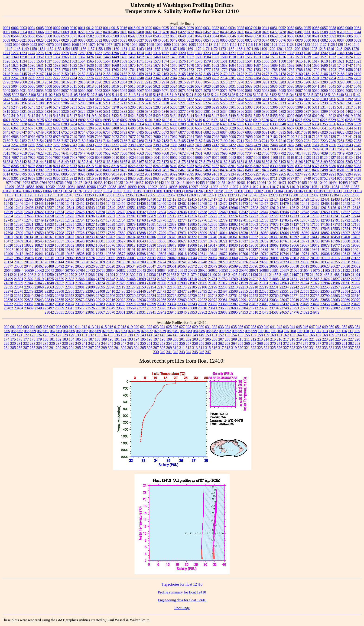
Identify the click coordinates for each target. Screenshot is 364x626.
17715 (70, 233)
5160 (90, 99)
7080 (157, 137)
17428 (202, 229)
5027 (199, 86)
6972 (49, 137)
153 (227, 335)
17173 (335, 224)
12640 (223, 212)
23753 (294, 308)
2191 (6, 78)
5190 (332, 99)
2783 (249, 78)
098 (248, 331)
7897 (15, 157)
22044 (19, 287)
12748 (29, 220)
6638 (299, 128)
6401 (123, 128)
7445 (266, 145)
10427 (78, 183)
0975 (50, 45)
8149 (65, 162)
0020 (149, 28)
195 (143, 339)
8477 (240, 170)
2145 (23, 74)
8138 (6, 162)
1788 (299, 70)
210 (240, 339)
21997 (356, 283)
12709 (151, 216)
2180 (299, 74)
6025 (40, 120)
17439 (233, 229)
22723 (141, 296)
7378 (123, 145)
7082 (174, 137)
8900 (98, 174)
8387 (15, 170)
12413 (182, 199)
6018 (341, 116)
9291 (332, 174)
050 (331, 327)
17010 (243, 224)
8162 (98, 162)
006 (45, 327)
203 (195, 339)
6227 (315, 120)
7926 (32, 157)
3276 (224, 82)
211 (247, 339)
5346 (165, 111)
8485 (282, 170)
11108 (318, 191)
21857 (59, 283)
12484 (335, 204)
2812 (32, 82)
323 (260, 348)
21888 (151, 283)
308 (162, 348)
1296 (115, 53)
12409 (141, 199)
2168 (207, 74)
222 (318, 339)
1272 (15, 53)
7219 (291, 141)
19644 (213, 254)
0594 (149, 36)
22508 (233, 291)
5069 (157, 91)
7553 (40, 149)
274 (299, 343)
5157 (65, 99)
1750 (15, 70)
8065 (191, 157)
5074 (190, 91)
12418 (223, 199)
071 (111, 331)
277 (318, 343)
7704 (249, 153)
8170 (149, 162)
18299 (141, 237)
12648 (305, 212)
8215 (90, 166)
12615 (325, 208)
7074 (124, 137)
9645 (182, 178)
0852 (190, 40)
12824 (59, 224)
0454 (224, 32)
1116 (233, 45)
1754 (48, 70)
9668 (266, 178)
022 (149, 327)
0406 (123, 32)
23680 (233, 308)
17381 (151, 229)
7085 (199, 137)
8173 (165, 162)
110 (306, 331)
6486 (174, 128)
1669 (123, 65)
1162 (132, 49)
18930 (151, 245)
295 (78, 348)
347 (208, 352)
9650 (199, 178)
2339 (132, 78)
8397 (73, 170)
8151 (73, 162)
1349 (15, 57)
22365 (70, 291)
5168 (157, 99)
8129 (341, 157)
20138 (49, 262)
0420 (165, 32)
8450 (157, 170)
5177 (232, 99)
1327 (232, 53)
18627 (121, 241)
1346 (349, 53)
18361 (233, 237)
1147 (9, 49)
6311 (199, 124)
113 (325, 331)
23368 (223, 304)
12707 (131, 216)
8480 (249, 170)
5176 (224, 99)
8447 (149, 170)
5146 (32, 99)
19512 (90, 254)
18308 (161, 237)
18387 (284, 237)
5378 (190, 111)
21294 (110, 275)
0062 (7, 32)
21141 (355, 270)
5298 (207, 107)
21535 (70, 279)
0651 (266, 36)
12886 (202, 224)
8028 (140, 157)
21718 (192, 279)
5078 (224, 91)
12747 (19, 220)
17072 (264, 224)
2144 (15, 74)
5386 (240, 111)
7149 (357, 137)
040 (266, 327)
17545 (325, 229)
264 (234, 343)
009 (65, 327)
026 (175, 327)
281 (344, 343)
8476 (232, 170)
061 (46, 331)
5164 (123, 99)
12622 (39, 212)
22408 (100, 291)
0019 (140, 28)
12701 (110, 216)
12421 (253, 199)
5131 (265, 95)
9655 (215, 178)
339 (156, 352)
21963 (284, 283)
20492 (59, 266)
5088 (307, 91)
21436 (253, 275)
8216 (98, 166)
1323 (207, 53)
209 (234, 339)
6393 (82, 128)
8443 (132, 170)
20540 (141, 266)
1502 (190, 57)
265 (240, 343)
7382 (140, 145)
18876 (110, 245)
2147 (40, 74)
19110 (29, 250)
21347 (161, 275)
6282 (57, 124)
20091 (274, 258)
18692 (192, 241)
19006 (192, 245)
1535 (32, 61)
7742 (257, 153)
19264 (182, 250)
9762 (26, 183)
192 (123, 339)
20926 (203, 270)
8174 (174, 162)
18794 (325, 241)
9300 (7, 178)
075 (137, 331)
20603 (274, 266)
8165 (123, 162)
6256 (349, 120)
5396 (299, 111)
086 (209, 331)
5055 (48, 91)
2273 (65, 78)
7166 (123, 141)
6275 (357, 120)
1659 (98, 65)
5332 (115, 111)
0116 (73, 32)
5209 (90, 103)
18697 (202, 241)
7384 (149, 145)
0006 (48, 28)
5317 (349, 107)
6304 (140, 124)
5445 (199, 116)
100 (261, 331)
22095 (100, 287)
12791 (335, 220)
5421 (107, 116)
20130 (345, 258)
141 (149, 335)
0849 (174, 40)
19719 (264, 254)
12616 (335, 208)
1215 (322, 49)
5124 (215, 95)
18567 (70, 241)
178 (32, 339)
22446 (141, 291)
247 (123, 343)
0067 (49, 32)
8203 (349, 162)
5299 (215, 107)
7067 (107, 137)
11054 (334, 187)
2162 (157, 74)
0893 (8, 45)
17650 (39, 233)
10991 (142, 187)
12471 (213, 204)
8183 (232, 162)
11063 (27, 191)
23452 (315, 304)
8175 (182, 162)
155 (240, 335)
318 (227, 348)
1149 (25, 49)
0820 (15, 40)
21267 (59, 275)
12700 (100, 216)
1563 (73, 61)
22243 (305, 287)
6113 (174, 120)
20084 (264, 258)
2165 (182, 74)
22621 (19, 296)
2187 (332, 74)
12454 (100, 204)
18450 (335, 237)
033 (221, 327)
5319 (6, 111)
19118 (39, 250)
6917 (299, 132)
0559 (6, 36)
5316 (341, 107)
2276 (90, 78)
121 (19, 335)
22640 (29, 296)
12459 (151, 204)
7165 (115, 141)
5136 (307, 95)
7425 (240, 145)
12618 (356, 208)
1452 (140, 57)
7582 (157, 149)
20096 (284, 258)
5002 (357, 82)
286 (19, 348)
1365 (65, 57)
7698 (224, 153)
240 (78, 343)
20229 (172, 262)
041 (273, 327)
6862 (149, 132)
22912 (100, 300)
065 (72, 331)
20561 (172, 266)
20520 (80, 266)
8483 (274, 170)
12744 (356, 216)
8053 (182, 157)
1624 (6, 65)
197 (156, 339)
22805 (345, 296)
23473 (345, 304)
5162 (107, 99)
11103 (268, 191)
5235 (299, 103)
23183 (100, 304)
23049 (294, 300)
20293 (264, 262)
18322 (192, 237)
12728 (264, 216)
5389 (257, 111)
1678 (190, 65)
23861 (90, 312)
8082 (232, 157)
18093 (335, 233)
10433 (98, 183)
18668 (172, 241)
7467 (291, 145)
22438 (121, 291)
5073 (182, 91)
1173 (222, 49)
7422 (232, 145)
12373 (232, 195)
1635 (73, 65)
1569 (123, 61)
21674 (151, 279)
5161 (98, 99)
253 (162, 343)
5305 (266, 107)
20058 (223, 258)
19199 (141, 250)
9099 (207, 174)
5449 (232, 116)
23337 (182, 304)
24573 (264, 312)
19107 (19, 250)
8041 (157, 157)
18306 (151, 237)
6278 (23, 124)
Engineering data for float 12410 (182, 600)
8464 (190, 170)
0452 (207, 32)
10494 (333, 183)
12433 (335, 199)
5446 (207, 116)
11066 (47, 191)
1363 (48, 57)
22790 (325, 296)
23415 (274, 304)
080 (170, 331)
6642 (332, 128)
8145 (48, 162)
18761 (284, 241)
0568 (48, 36)
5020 (149, 86)
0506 (307, 32)
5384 (224, 111)
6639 (307, 128)
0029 (190, 28)
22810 (356, 296)
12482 (315, 204)
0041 (266, 28)
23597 (172, 308)
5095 (7, 95)
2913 (157, 82)
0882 (324, 40)
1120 (265, 45)
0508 (324, 32)
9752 (324, 178)
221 (312, 339)
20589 (233, 266)
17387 (162, 229)
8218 (115, 166)
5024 (174, 86)
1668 (115, 65)
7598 (240, 149)
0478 (282, 32)
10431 (88, 183)
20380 (19, 266)
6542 (207, 128)
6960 (7, 137)
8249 (174, 166)
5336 (140, 111)
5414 (48, 116)
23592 (151, 308)
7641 (65, 153)
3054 (207, 82)
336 (344, 348)
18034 (253, 233)
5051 (23, 91)
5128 (248, 95)
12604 (213, 208)
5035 (266, 86)
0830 (82, 40)
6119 (198, 120)
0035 (240, 28)
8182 (224, 162)
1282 (98, 53)
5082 (257, 91)
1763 (123, 70)
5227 (232, 103)
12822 (39, 224)
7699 (232, 153)
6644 (349, 128)
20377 (8, 266)
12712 (172, 216)
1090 (167, 45)
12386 (355, 195)
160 (273, 335)
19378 (325, 250)
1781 (240, 70)
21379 (192, 275)
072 (118, 331)
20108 (305, 258)
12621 (29, 212)
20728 (101, 270)
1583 (240, 61)
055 (7, 331)
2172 (240, 74)
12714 (182, 216)
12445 (8, 204)
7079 (149, 137)
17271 (49, 229)
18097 (345, 233)
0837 (140, 40)
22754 (243, 296)
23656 (223, 308)
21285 (80, 275)
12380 (293, 195)
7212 (249, 141)
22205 (223, 287)
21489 (345, 275)
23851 (59, 312)
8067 (207, 157)
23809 (356, 308)
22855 (59, 300)
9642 (174, 178)
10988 (111, 187)
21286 (90, 275)
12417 (213, 199)
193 (130, 339)
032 (214, 327)
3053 (199, 82)
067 (85, 331)
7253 (357, 141)
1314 (140, 53)
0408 (140, 32)
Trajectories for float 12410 (182, 584)
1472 (165, 57)
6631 (249, 128)
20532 (121, 266)
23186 (110, 304)
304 (136, 348)
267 (253, 343)
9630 (132, 178)
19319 (243, 250)
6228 (324, 120)
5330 (98, 111)
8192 (274, 162)
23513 (70, 308)
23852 (70, 312)
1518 (299, 57)
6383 (57, 128)
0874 (266, 40)
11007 (234, 187)
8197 (307, 162)
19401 (355, 250)
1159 (107, 49)
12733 (294, 216)
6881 (199, 132)
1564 (82, 61)
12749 (39, 220)
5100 (32, 95)
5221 (182, 103)
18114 (29, 237)
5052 (32, 91)
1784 (266, 70)
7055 (82, 137)
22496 (213, 291)
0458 (257, 32)
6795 (140, 132)
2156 (115, 74)
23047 (284, 300)
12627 (90, 212)
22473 (162, 291)
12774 (182, 220)
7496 (307, 145)
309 (169, 348)
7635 (57, 153)
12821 (29, 224)
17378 (141, 229)
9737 (290, 178)
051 (338, 327)
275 (305, 343)
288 (32, 348)
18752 (264, 241)
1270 (355, 49)
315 (208, 348)
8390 (23, 170)
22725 (162, 296)
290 (45, 348)
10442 (159, 183)
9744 (299, 178)
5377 (182, 111)
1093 (192, 45)
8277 (215, 166)
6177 (224, 120)
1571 (140, 61)
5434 (174, 116)
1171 (206, 49)
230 (13, 343)
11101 (249, 191)
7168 (140, 141)
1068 (75, 45)
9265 (282, 174)
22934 (131, 300)
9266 (291, 174)
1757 (73, 70)
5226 (224, 103)
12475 (243, 204)
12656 (29, 216)
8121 (299, 157)
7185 (182, 141)
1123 (290, 45)
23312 (162, 304)
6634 (274, 128)
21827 (335, 279)
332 (318, 348)
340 (162, 352)
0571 (73, 36)
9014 (115, 174)
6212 (240, 120)
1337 (282, 53)
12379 (283, 195)
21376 (182, 275)
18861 (80, 245)
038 (253, 327)
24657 (284, 312)
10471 (282, 183)
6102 (157, 120)
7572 (123, 149)
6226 (307, 120)
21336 (151, 275)
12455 (110, 204)
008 (58, 327)
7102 (274, 137)
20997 (284, 270)
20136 (29, 262)
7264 (65, 145)
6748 (32, 132)
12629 (110, 212)
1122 (282, 45)
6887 (240, 132)
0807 (357, 36)
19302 (223, 250)
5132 (273, 95)
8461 (182, 170)
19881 (39, 258)
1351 (32, 57)
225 (338, 339)
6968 (32, 137)
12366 (161, 195)
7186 (190, 141)
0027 (174, 28)
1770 (182, 70)
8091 (266, 157)
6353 (307, 124)
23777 (305, 308)
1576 (182, 61)
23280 (141, 304)
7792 (282, 153)
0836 (132, 40)
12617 (345, 208)
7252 (349, 141)
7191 (232, 141)
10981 (40, 187)
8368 (282, 166)
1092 (184, 45)
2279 (115, 78)
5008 (48, 86)
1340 (307, 53)
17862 (121, 233)
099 (254, 331)
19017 (213, 245)
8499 (332, 170)
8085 (241, 157)
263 (227, 343)
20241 (182, 262)
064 (66, 331)
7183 (165, 141)
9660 (240, 178)
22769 (284, 296)
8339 (274, 166)
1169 (189, 49)
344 (188, 352)
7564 (90, 149)
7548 (15, 149)
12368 (181, 195)
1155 (74, 49)
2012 (357, 70)
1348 (6, 57)
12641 (233, 212)
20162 (90, 262)
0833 (107, 40)
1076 (100, 45)
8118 (291, 157)
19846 (356, 254)
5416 (65, 116)
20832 (121, 270)
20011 (151, 258)
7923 (23, 157)
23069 (345, 300)
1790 (316, 70)
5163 (115, 99)
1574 (165, 61)
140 (143, 335)
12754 (80, 220)
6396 (98, 128)
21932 (233, 283)
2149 (57, 74)
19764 (315, 254)
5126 (231, 95)
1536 (40, 61)
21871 (90, 283)
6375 (32, 128)
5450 (240, 116)
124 (39, 335)
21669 (141, 279)
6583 (215, 128)
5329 (90, 111)
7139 (332, 137)
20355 (335, 262)
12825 (70, 224)
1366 (73, 57)
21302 (131, 275)
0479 (291, 32)
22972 (202, 300)
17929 (162, 233)
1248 (339, 49)
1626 (23, 65)
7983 (74, 157)
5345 (157, 111)
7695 (215, 153)
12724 (233, 216)
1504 (207, 57)
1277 (57, 53)
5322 (32, 111)
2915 (174, 82)
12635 (172, 212)
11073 (57, 191)
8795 (23, 174)
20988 (264, 270)
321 (247, 348)
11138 (59, 195)
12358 (89, 195)
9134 (232, 174)
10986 (91, 187)
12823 (49, 224)
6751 (57, 132)
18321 (182, 237)
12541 (70, 208)
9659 (232, 178)
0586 (107, 36)
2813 (40, 82)
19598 (141, 254)
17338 (110, 229)
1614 (291, 61)
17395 (172, 229)
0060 (349, 28)
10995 (173, 187)
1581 (224, 61)
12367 (171, 195)
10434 (108, 183)
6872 (157, 132)
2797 (357, 78)
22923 (121, 300)
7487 (299, 145)
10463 (251, 183)
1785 (274, 70)
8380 (332, 166)
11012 (254, 187)
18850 (59, 245)
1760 (98, 70)
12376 (253, 195)
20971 (254, 270)
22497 (223, 291)
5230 (257, 103)
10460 (231, 183)
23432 (284, 304)
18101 (9, 237)
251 (149, 343)
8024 (132, 157)
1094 (201, 45)
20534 (131, 266)
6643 (341, 128)
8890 (57, 174)
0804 (341, 36)
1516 (282, 57)
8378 (324, 166)
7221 (307, 141)
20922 (192, 270)
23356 (202, 304)
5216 (149, 103)
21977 (315, 283)
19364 (315, 250)
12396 (49, 199)
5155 (48, 99)
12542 (80, 208)
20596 (253, 266)
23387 (233, 304)
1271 (6, 53)
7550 (23, 149)
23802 (335, 308)
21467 (294, 275)
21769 (233, 279)
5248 (48, 107)
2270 (40, 78)
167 (318, 335)
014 (97, 327)
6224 (290, 120)
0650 (257, 36)
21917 (223, 283)
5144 (15, 99)
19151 (90, 250)
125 (45, 335)
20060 (233, 258)
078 (157, 331)
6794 (132, 132)
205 (208, 339)
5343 (149, 111)
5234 (291, 103)
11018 (284, 187)
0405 (115, 32)
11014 (264, 187)
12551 (131, 208)
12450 (59, 204)
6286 (90, 124)
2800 (23, 82)
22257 (335, 287)
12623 (49, 212)
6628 (224, 128)
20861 (152, 270)
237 (58, 343)
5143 (6, 99)
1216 (330, 49)
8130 (349, 157)
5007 (40, 86)
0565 (23, 36)
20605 (284, 266)
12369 (191, 195)
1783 (257, 70)
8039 (149, 157)
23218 (131, 304)
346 (201, 352)
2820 (98, 82)
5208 (82, 103)
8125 (315, 157)
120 (13, 335)
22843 (39, 300)
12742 (345, 216)
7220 (299, 141)
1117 (241, 45)
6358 (349, 124)
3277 (232, 82)
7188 (207, 141)
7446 (274, 145)
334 (331, 348)
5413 (40, 116)
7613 (349, 149)
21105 (325, 270)
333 (325, 348)
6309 (182, 124)
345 (195, 352)
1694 (307, 65)
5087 (299, 91)
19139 (70, 250)
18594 (90, 241)
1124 (298, 45)
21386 (202, 275)
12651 (335, 212)
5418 (82, 116)
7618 (15, 153)
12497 (39, 208)
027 (182, 327)
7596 (224, 149)
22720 (131, 296)
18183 (69, 237)
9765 (52, 183)
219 (299, 339)
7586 (174, 149)
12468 (202, 204)
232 (26, 343)
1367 (82, 57)
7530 (332, 145)
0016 (123, 28)
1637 (82, 65)
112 (319, 331)
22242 (294, 287)
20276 (243, 262)
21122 (345, 270)
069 (98, 331)
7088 (216, 137)
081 (176, 331)
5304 (257, 107)
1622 (349, 61)
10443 (169, 183)
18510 (29, 241)
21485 (325, 275)
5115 (148, 95)
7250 (332, 141)
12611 (284, 208)
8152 (82, 162)
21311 (141, 275)
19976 (90, 258)
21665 (131, 279)
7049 (74, 137)
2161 (149, 74)
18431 (325, 237)
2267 (15, 78)
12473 (233, 204)
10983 (60, 187)
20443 (29, 266)
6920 (324, 132)
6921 (332, 132)
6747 (23, 132)
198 (162, 339)
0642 (199, 36)
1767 (157, 70)
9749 (307, 178)
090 (222, 331)
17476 (274, 229)
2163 (165, 74)
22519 (253, 291)
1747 (349, 65)
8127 (332, 157)
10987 (101, 187)
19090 (356, 245)
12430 (315, 199)
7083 (182, 137)
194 (136, 339)
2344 (174, 78)
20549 (162, 266)
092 (228, 331)
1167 (173, 49)
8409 (107, 170)
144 (169, 335)
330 (305, 348)
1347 (357, 53)
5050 (15, 91)
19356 (294, 250)
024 (162, 327)
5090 (324, 91)
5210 (98, 103)
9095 (190, 174)
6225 (299, 120)
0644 (215, 36)
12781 (243, 220)
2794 (332, 78)
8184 (240, 162)
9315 (90, 178)
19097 (9, 250)
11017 (274, 187)
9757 (349, 178)
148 (195, 335)
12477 (264, 204)
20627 (335, 266)
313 (195, 348)
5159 (82, 99)
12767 (131, 220)
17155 (315, 224)
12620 (19, 212)
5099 (24, 95)
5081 (249, 91)
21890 (162, 283)
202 (188, 339)
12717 (202, 216)
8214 (82, 166)
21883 (141, 283)
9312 (73, 178)
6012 (332, 116)
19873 (9, 258)
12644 (264, 212)
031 (208, 327)
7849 (341, 153)
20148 (70, 262)
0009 (65, 28)
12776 (202, 220)
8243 (157, 166)
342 (175, 352)
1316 (157, 53)
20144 (59, 262)
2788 (291, 78)
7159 (82, 141)
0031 (207, 28)
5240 (341, 103)
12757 (100, 220)
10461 (241, 183)
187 (91, 339)
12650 (325, 212)
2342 (157, 78)
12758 (110, 220)
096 (235, 331)
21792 (253, 279)
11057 (355, 187)
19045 (243, 245)
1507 (215, 57)
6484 (157, 128)
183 (65, 339)
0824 (48, 40)
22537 (274, 291)
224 (331, 339)
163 (292, 335)
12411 (161, 199)
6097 (124, 120)
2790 (307, 78)
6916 (291, 132)
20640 (9, 270)
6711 (357, 128)
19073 (325, 245)
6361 (15, 128)
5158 (73, 99)
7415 (224, 145)
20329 (284, 262)
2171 (232, 74)
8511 (357, 170)
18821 (19, 245)
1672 (149, 65)
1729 (332, 65)
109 (300, 331)
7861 (7, 157)
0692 (324, 36)
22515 (243, 291)
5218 (165, 103)
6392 (73, 128)
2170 (224, 74)
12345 (69, 195)
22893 (90, 300)
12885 (192, 224)
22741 (202, 296)
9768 (68, 183)
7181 (149, 141)
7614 (357, 149)
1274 (32, 53)
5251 (73, 107)
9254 (240, 174)
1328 (240, 53)
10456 (210, 183)
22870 (70, 300)
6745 (6, 132)
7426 (249, 145)
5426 (149, 116)
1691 (282, 65)
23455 (325, 304)
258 (195, 343)
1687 (257, 65)
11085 (118, 191)
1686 (249, 65)
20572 (192, 266)
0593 (140, 36)
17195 (356, 224)
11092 (168, 191)
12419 (233, 199)
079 (163, 331)
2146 (32, 74)
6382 (48, 128)
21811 (294, 279)
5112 (124, 95)
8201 (341, 162)
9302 (23, 178)
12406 (110, 199)
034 (227, 327)
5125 (223, 95)
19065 (284, 245)
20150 (80, 262)
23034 (274, 300)
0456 (240, 32)
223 (325, 339)
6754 (82, 132)
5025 (182, 86)
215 (273, 339)
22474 (172, 291)
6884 (224, 132)
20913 (182, 270)
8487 (299, 170)
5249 (57, 107)
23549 (110, 308)
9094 (182, 174)
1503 (199, 57)
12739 (325, 216)
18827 (39, 245)
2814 (48, 82)
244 (104, 343)
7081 (166, 137)
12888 (213, 224)
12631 (131, 212)
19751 (305, 254)
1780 (232, 70)
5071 (165, 91)
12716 (192, 216)
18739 (253, 241)
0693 (332, 36)
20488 (49, 266)
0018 (132, 28)
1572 (149, 61)
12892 (233, 224)
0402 (98, 32)
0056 (316, 28)
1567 (107, 61)
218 (292, 339)
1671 (140, 65)
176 (19, 339)
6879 (190, 132)
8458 (174, 170)
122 (26, 335)
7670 (174, 153)
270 (273, 343)
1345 (341, 53)
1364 (57, 57)
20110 (325, 258)
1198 (255, 49)
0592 (132, 36)
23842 (49, 312)
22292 (49, 291)
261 (214, 343)
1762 (115, 70)
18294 (131, 237)
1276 (48, 53)
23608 (192, 308)
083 (189, 331)
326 (279, 348)
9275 (307, 174)
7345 (82, 145)
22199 (213, 287)
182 (58, 339)
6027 (57, 120)
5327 (73, 111)
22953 (151, 300)
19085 (345, 245)
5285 (174, 107)
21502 (29, 279)
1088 (150, 45)
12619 (8, 212)
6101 (149, 120)
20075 (243, 258)
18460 (345, 237)
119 (6, 335)
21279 (70, 275)
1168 (181, 49)
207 (221, 339)
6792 (115, 132)
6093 (90, 120)
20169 (100, 262)
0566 (32, 36)
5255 (98, 107)
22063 (49, 287)
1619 (332, 61)
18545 (39, 241)
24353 (243, 312)
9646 (190, 178)
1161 (124, 49)
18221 (80, 237)
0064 (23, 32)
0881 (316, 40)
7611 (332, 149)
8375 (316, 166)
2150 (65, 74)
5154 (40, 99)
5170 (174, 99)
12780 (233, 220)
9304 (40, 178)
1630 (32, 65)
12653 (356, 212)
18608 (110, 241)
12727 (253, 216)
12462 (182, 204)
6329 (224, 124)
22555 (305, 291)
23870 (110, 312)
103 (274, 331)
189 (104, 339)
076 (144, 331)
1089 (159, 45)
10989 (122, 187)
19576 (110, 254)
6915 (282, 132)
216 (279, 339)
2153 (90, 74)
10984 (71, 187)
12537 (49, 208)
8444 (140, 170)
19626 (192, 254)
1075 (92, 45)
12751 (59, 220)
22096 (110, 287)
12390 (19, 199)
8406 (90, 170)
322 (253, 348)
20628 (345, 266)
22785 (315, 296)
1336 (274, 53)
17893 (131, 233)
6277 (15, 124)
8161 (90, 162)
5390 (266, 111)
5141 (348, 95)
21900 (182, 283)
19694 (233, 254)
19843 (345, 254)
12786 (294, 220)
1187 (230, 49)
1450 (123, 57)
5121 (190, 95)
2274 (73, 78)
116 (344, 331)
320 (240, 348)
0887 (341, 40)
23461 (335, 304)
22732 (182, 296)
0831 (90, 40)
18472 (8, 241)
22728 (172, 296)
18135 (39, 237)
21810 (284, 279)
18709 (213, 241)
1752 (32, 70)
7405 (199, 145)
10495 (343, 183)
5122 (198, 95)
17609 (19, 233)
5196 (23, 103)
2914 (165, 82)
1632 (48, 65)
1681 (207, 65)
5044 (324, 86)
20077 (253, 258)
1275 (40, 53)
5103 (57, 95)
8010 (115, 157)
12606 (233, 208)
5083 (266, 91)
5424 (132, 116)
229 (6, 343)
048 (318, 327)
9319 (107, 178)
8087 (249, 157)
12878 (121, 224)
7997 (82, 157)
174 (6, 339)
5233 (282, 103)
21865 (80, 283)
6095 (107, 120)
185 (78, 339)
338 (357, 348)
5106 (82, 95)
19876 (29, 258)
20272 (233, 262)
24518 (253, 312)
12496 (29, 208)
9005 (107, 174)
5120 (181, 95)
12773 (172, 220)
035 (234, 327)
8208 (32, 166)
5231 (266, 103)
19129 (59, 250)
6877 (182, 132)
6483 (149, 128)
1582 (232, 61)
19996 (121, 258)
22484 (192, 291)
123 (32, 335)
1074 (84, 45)
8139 (15, 162)
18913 (131, 245)
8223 (123, 166)
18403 (304, 237)
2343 (165, 78)
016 (110, 327)
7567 (98, 149)
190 (110, 339)
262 (221, 343)
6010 (316, 116)
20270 (223, 262)
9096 (199, 174)
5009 (57, 86)
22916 (110, 300)
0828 (65, 40)
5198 (40, 103)
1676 (174, 65)
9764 (43, 183)
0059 (341, 28)
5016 (115, 86)
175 (13, 339)
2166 (190, 74)
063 (59, 331)
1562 (65, 61)
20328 (274, 262)
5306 (274, 107)
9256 (249, 174)
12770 (162, 220)
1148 (17, 49)
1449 (115, 57)
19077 (335, 245)
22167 (162, 287)
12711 (161, 216)
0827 (57, 40)
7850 (349, 153)
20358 (345, 262)
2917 (190, 82)
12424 (274, 199)
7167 (132, 141)
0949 (25, 45)
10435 (118, 183)
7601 (266, 149)
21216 (39, 275)
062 (53, 331)
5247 (40, 107)
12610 (274, 208)
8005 (90, 157)
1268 (347, 49)
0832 (98, 40)
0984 (58, 45)
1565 (90, 61)
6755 (90, 132)
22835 (29, 300)
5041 (316, 86)
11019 (294, 187)
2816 (65, 82)
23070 (356, 300)
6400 (115, 128)
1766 (149, 70)
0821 (23, 40)
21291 (100, 275)
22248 (315, 287)
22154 (151, 287)
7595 (215, 149)
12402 (90, 199)
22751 (233, 296)
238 (65, 343)
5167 (149, 99)
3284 (291, 82)
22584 (345, 291)
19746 (294, 254)
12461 (172, 204)
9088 (157, 174)
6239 (341, 120)
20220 (151, 262)
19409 (8, 254)
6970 (40, 137)
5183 (282, 99)
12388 (8, 199)
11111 (338, 191)
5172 (190, 99)
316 (214, 348)
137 (123, 335)
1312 (123, 53)
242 (91, 343)
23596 (162, 308)
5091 (332, 91)
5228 (240, 103)
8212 (65, 166)
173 (357, 335)
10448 (180, 183)
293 (65, 348)
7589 (190, 149)
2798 (6, 82)
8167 (140, 162)
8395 (65, 170)
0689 (299, 36)
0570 (65, 36)
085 (202, 331)
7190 (224, 141)
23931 (141, 312)
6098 (132, 120)
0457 (249, 32)
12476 (253, 204)
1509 (224, 57)
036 (240, 327)
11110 (328, 191)
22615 (8, 296)
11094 (188, 191)
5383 (215, 111)
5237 (316, 103)
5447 (215, 116)
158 (260, 335)
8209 (40, 166)
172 (351, 335)
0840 (157, 40)
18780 (315, 241)
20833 (131, 270)
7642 (73, 153)
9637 (165, 178)
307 (156, 348)
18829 (49, 245)
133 (97, 335)
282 (351, 343)
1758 (82, 70)
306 (149, 348)
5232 (274, 103)
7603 (274, 149)
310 (175, 348)
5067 (140, 91)
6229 (332, 120)
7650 (98, 153)
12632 (141, 212)
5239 (332, 103)
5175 (215, 99)
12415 (192, 199)
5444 (190, 116)
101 (267, 331)
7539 (341, 145)
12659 (59, 216)
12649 (315, 212)
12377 (263, 195)
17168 (325, 224)
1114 (217, 45)
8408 (98, 170)
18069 (305, 233)
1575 (174, 61)
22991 (243, 300)
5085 (282, 91)
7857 (357, 153)
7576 (140, 149)
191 (117, 339)
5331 (107, 111)
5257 (107, 107)
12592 (192, 208)
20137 (39, 262)
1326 (224, 53)
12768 (141, 220)
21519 (39, 279)
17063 (253, 224)
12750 (49, 220)
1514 (266, 57)
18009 (202, 233)
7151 (15, 141)
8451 (165, 170)
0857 (232, 40)
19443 (49, 254)
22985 (233, 300)
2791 (316, 78)
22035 (8, 287)
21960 (274, 283)
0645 (224, 36)
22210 (233, 287)
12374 (242, 195)
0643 (207, 36)
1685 (240, 65)
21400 (212, 275)
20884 (162, 270)
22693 (90, 296)
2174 (257, 74)
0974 (42, 45)
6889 (257, 132)
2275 (82, 78)
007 (52, 327)
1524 (349, 57)
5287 (182, 107)
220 (305, 339)
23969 (213, 312)
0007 (57, 28)
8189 (266, 162)
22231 (274, 287)
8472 (215, 170)
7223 (324, 141)
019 (130, 327)
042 (279, 327)
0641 (190, 36)
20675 (49, 270)
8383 (357, 166)
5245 (23, 107)
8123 (307, 157)
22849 (49, 300)
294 (71, 348)
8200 (332, 162)
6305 (149, 124)
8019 (124, 157)
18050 (264, 233)
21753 (223, 279)
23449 (305, 304)
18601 (100, 241)
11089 (138, 191)
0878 (299, 40)
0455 (232, 32)
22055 (29, 287)
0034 (232, 28)
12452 (80, 204)
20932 (213, 270)
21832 (345, 279)
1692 (291, 65)
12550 (121, 208)
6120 (207, 120)
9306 (57, 178)
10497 (353, 183)
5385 (232, 111)
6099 (140, 120)
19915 (49, 258)
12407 (121, 199)
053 (351, 327)
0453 (215, 32)
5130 (257, 95)
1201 (280, 49)
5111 (116, 95)
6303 (132, 124)
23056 (325, 300)
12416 (202, 199)
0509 (332, 32)
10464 (261, 183)
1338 (291, 53)
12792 (345, 220)
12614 (315, 208)
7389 (157, 145)
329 (299, 348)
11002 (213, 187)
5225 (215, 103)
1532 (15, 61)
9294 (349, 174)
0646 (232, 36)
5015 (107, 86)
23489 (29, 308)
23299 (151, 304)
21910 (213, 283)
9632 (149, 178)
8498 (324, 170)
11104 (278, 191)
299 (104, 348)
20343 (315, 262)
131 (84, 335)
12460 (162, 204)
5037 (282, 86)
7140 (341, 137)
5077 (215, 91)
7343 (73, 145)
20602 (264, 266)
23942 (162, 312)
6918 (307, 132)
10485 (302, 183)
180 (45, 339)
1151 (41, 49)
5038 (291, 86)
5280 (132, 107)
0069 (65, 32)
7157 (65, 141)
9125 (224, 174)
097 (241, 331)
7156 (57, 141)
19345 (274, 250)
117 (350, 331)
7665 (149, 153)
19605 (162, 254)
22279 (29, 291)
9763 (35, 183)
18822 (29, 245)
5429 (157, 116)
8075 (216, 157)
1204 (305, 49)
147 (188, 335)
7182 (157, 141)
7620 (32, 153)
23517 (80, 308)
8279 (224, 166)
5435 (182, 116)
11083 (98, 191)
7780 (266, 153)
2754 (224, 78)
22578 (335, 291)
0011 (82, 28)
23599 (182, 308)
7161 (98, 141)
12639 (213, 212)
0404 (107, 32)
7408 (207, 145)
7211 (240, 141)
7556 (48, 149)
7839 (324, 153)
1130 (347, 45)
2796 (349, 78)
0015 (115, 28)
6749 (40, 132)
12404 (100, 199)
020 (136, 327)
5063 (107, 91)
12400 (70, 199)
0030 (199, 28)
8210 (48, 166)
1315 (149, 53)
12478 (274, 204)
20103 (294, 258)
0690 (307, 36)
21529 (59, 279)
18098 (356, 233)
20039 (162, 258)
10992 (152, 187)
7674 (190, 153)
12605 (223, 208)
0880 (307, 40)
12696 (90, 216)
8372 (299, 166)
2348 (207, 78)
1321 (190, 53)
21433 (243, 275)
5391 (274, 111)
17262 (19, 229)
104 (280, 331)
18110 (19, 237)
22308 (59, 291)
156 (247, 335)
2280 (123, 78)
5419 (90, 116)
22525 (264, 291)
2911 (140, 82)
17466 (253, 229)
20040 (172, 258)
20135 (19, 262)
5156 (57, 99)
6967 (23, 137)
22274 (8, 291)
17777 (100, 233)
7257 (15, 145)
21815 (305, 279)
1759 (90, 70)
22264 (345, 287)
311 (182, 348)
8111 (282, 157)
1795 (341, 70)
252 (156, 343)
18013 (213, 233)
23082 (29, 304)
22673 (70, 296)
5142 (357, 95)
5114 (140, 95)
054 (357, 327)
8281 (232, 166)
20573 (202, 266)
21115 (335, 270)
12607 (243, 208)
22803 (335, 296)
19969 (70, 258)
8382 (349, 166)
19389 (335, 250)
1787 (291, 70)
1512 (249, 57)
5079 (232, 91)
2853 (115, 82)
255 (175, 343)
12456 (121, 204)
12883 (172, 224)
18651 (151, 241)
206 (214, 339)
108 (293, 331)
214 (266, 339)
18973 (172, 245)
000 (6, 327)
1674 (165, 65)
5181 (266, 99)
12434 (345, 199)
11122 (39, 195)
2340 (140, 78)
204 (201, 339)
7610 (324, 149)
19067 (305, 245)
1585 (257, 61)
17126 (284, 224)
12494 (19, 208)
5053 (40, 91)
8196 (299, 162)
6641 (324, 128)
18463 (355, 237)
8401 (82, 170)
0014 (107, 28)
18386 (274, 237)
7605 (291, 149)
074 (131, 331)
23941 (151, 312)
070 (105, 331)
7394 (165, 145)
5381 (207, 111)
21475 (304, 275)
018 (123, 327)
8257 (207, 166)
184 (71, 339)
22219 (264, 287)
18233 (90, 237)
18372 (253, 237)
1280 (82, 53)
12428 (294, 199)
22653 (49, 296)
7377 (115, 145)
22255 (325, 287)
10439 (149, 183)
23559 (131, 308)
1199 (263, 49)
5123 (206, 95)
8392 (40, 170)
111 (312, 331)
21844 (29, 283)
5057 (65, 91)
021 (143, 327)
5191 (341, 99)
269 (266, 343)
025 (169, 327)
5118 (165, 95)
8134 (357, 157)
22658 (59, 296)
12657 (39, 216)
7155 (48, 141)
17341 (121, 229)
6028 (65, 120)
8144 (40, 162)
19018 (223, 245)
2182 (316, 74)
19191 (131, 250)
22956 (162, 300)
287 (26, 348)
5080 (240, 91)
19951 (60, 258)
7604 (282, 149)
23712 (253, 308)
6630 (240, 128)
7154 (40, 141)
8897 (73, 174)
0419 (157, 32)
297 (91, 348)
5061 (90, 91)
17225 (8, 229)
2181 (307, 74)
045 (299, 327)
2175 (266, 74)
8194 (291, 162)
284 (6, 348)
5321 (23, 111)
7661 (132, 153)
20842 (141, 270)
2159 (140, 74)
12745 (8, 220)
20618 (294, 266)
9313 (82, 178)
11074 (67, 191)
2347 (199, 78)
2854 (123, 82)
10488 (312, 183)
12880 (141, 224)
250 (143, 343)
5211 (107, 103)
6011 (324, 116)
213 (260, 339)
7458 (282, 145)
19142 (80, 250)
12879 (131, 224)
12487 (356, 204)
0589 (115, 36)
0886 (332, 40)
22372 (80, 291)
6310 (190, 124)
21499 (8, 279)
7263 (57, 145)
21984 (325, 283)
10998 (203, 187)
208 (227, 339)
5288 (190, 107)
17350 (131, 229)
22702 (100, 296)
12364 (140, 195)
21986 (335, 283)
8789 (15, 174)
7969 (65, 157)
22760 (274, 296)
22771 (294, 296)
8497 (316, 170)
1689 (274, 65)
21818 (315, 279)
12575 (182, 208)
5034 (257, 86)
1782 (249, 70)
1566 (98, 61)
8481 (257, 170)
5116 (157, 95)
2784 (257, 78)
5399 (324, 111)
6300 (107, 124)
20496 (70, 266)
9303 (32, 178)
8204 (357, 162)
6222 (274, 120)
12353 (79, 195)
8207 (23, 166)
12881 (151, 224)
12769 (151, 220)
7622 (40, 153)
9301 (15, 178)
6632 (257, 128)
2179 (291, 74)
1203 (297, 49)
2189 (349, 74)
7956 (49, 157)
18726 (233, 241)
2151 (73, 74)
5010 (65, 86)
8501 (341, 170)
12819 (8, 224)
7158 (73, 141)
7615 (6, 153)
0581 (82, 36)
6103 (166, 120)
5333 (123, 111)
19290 (202, 250)
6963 (15, 137)
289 (39, 348)
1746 (341, 65)
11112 (348, 191)
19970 (80, 258)
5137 (315, 95)
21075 (315, 270)
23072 (8, 304)
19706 (243, 254)
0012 (90, 28)
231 (19, 343)
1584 (249, 61)
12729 (274, 216)
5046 (341, 86)
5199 (48, 103)
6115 (182, 120)
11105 (288, 191)
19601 (151, 254)
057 (20, 331)
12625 (70, 212)
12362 (120, 195)
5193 (357, 99)
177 (26, 339)
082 (183, 331)
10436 (129, 183)
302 (123, 348)
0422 (182, 32)
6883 (215, 132)
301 (117, 348)
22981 (223, 300)
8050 (166, 157)
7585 (165, 149)
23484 (19, 308)
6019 (349, 116)
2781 (232, 78)
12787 (305, 220)
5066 (132, 91)
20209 (141, 262)
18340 (212, 237)
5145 (23, 99)
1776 (199, 70)
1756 (65, 70)
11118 (19, 195)
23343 (192, 304)
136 (117, 335)
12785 (284, 220)
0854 (207, 40)
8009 (107, 157)
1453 (149, 57)
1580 (215, 61)
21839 (19, 283)
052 (344, 327)
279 (331, 343)
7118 (307, 137)
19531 (100, 254)
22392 (90, 291)
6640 (316, 128)
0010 (73, 28)
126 (52, 335)
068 (92, 331)
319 (234, 348)
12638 (202, 212)
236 (52, 343)
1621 (341, 61)
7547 (6, 149)
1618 (324, 61)
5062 (98, 91)
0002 (15, 28)
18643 (141, 241)
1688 (266, 65)
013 (91, 327)
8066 (199, 157)
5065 (123, 91)
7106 (283, 137)
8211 (57, 166)
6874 (174, 132)
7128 (315, 137)
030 (201, 327)
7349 (90, 145)
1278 (65, 53)
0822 (32, 40)
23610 (202, 308)
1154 (66, 49)
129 (71, 335)
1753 (40, 70)
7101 (266, 137)
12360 (99, 195)
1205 (314, 49)
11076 (77, 191)
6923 (349, 132)
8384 (6, 170)
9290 (324, 174)
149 (201, 335)
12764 (121, 220)
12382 (314, 195)
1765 (140, 70)
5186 (299, 99)
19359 (304, 250)
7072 (115, 137)
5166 (140, 99)
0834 (115, 40)
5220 (174, 103)
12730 (284, 216)
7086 (207, 137)
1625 (15, 65)
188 (97, 339)
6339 (274, 124)
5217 (157, 103)
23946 (182, 312)
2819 (90, 82)
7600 (257, 149)
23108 (59, 304)
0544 (357, 32)
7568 (107, 149)
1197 (247, 49)
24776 (294, 312)
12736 (315, 216)
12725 (243, 216)
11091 (158, 191)
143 (162, 335)
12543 (90, 208)
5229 (249, 103)
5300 (224, 107)
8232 (140, 166)
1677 (182, 65)
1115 (225, 45)
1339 (299, 53)
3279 (249, 82)
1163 (140, 49)
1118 (249, 45)
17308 (70, 229)
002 (19, 327)
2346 (190, 78)
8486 (291, 170)
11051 (314, 187)
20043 (182, 258)
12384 (334, 195)
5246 (32, 107)
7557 (57, 149)
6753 (73, 132)
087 (215, 331)
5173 (199, 99)
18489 (19, 241)
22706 (110, 296)
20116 (335, 258)
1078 (117, 45)
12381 (304, 195)
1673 (157, 65)
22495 (202, 291)
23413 (264, 304)
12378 (273, 195)
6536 (190, 128)
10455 (200, 183)
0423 (190, 32)
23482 (8, 308)
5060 (82, 91)
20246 (192, 262)
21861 (70, 283)
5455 (274, 116)
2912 (149, 82)
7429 (257, 145)
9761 (18, 183)
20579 (213, 266)
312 (188, 348)
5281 (140, 107)
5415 (57, 116)
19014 (202, 245)
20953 (223, 270)
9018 (132, 174)
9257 (257, 174)
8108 (274, 157)
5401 (341, 111)
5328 (82, 111)
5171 (182, 99)
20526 (90, 266)
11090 (148, 191)
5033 (249, 86)
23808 (345, 308)
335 (338, 348)
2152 (82, 74)
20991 (274, 270)
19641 (202, 254)
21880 (131, 283)
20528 (110, 266)
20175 (110, 262)
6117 (190, 120)
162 (286, 335)
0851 (182, 40)
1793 (332, 70)
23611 (213, 308)
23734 (274, 308)
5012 (82, 86)
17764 (90, 233)
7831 (307, 153)
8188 (257, 162)
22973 (213, 300)
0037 (249, 28)
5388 (249, 111)
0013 (98, 28)
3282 (274, 82)
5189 (324, 99)
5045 (332, 86)
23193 (121, 304)
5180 (257, 99)
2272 (57, 78)
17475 (264, 229)
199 (169, 339)
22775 (305, 296)
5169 (165, 99)
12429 (305, 199)
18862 (90, 245)
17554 (345, 229)
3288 (324, 82)
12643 (253, 212)
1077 (109, 45)
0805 (349, 36)
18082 (325, 233)
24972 (315, 312)
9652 (207, 178)
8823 (48, 174)
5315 (332, 107)
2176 (274, 74)
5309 (299, 107)
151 (214, 335)
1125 (306, 45)
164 (299, 335)
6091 (74, 120)
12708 (141, 216)
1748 (357, 65)
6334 (232, 124)
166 (312, 335)
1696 (324, 65)
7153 (32, 141)
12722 (213, 216)
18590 (80, 241)
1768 (165, 70)
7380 (132, 145)
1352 (40, 57)
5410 (15, 116)
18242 (100, 237)
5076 (207, 91)
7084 (191, 137)
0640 (182, 36)
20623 (325, 266)
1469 (157, 57)
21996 (345, 283)
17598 (8, 233)
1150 (33, 49)
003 (26, 327)
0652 (274, 36)
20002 (141, 258)
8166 (132, 162)
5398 (316, 111)
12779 (223, 220)
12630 (121, 212)
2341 (149, 78)
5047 (349, 86)
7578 (149, 149)
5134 (290, 95)
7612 (341, 149)
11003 (224, 187)
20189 (131, 262)
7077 (132, 137)
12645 (274, 212)
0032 (215, 28)
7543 (349, 145)
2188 (341, 74)
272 (286, 343)
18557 (59, 241)
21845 (39, 283)
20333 (294, 262)
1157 (91, 49)
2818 (82, 82)
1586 (266, 61)
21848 (49, 283)
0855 (215, 40)
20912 (172, 270)
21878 (110, 283)
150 (208, 335)
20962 (233, 270)
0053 (291, 28)
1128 (331, 45)
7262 (48, 145)
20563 (182, 266)
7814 (299, 153)
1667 (107, 65)
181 (52, 339)
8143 (32, 162)
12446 (19, 204)
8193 (282, 162)
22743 (213, 296)
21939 (243, 283)
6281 (48, 124)
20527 (100, 266)
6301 (115, 124)
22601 (356, 291)
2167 (199, 74)
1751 (23, 70)
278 (325, 343)
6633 (266, 128)
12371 (212, 195)
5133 (282, 95)
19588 (131, 254)
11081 (87, 191)
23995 (233, 312)
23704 (243, 308)
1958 (349, 70)
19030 (233, 245)
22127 (131, 287)
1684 (232, 65)
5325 (57, 111)
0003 (23, 28)
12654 (8, 216)
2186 (324, 74)
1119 (257, 45)
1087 (142, 45)
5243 (6, 107)
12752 (70, 220)
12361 (110, 195)
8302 (257, 166)
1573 (157, 61)
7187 (199, 141)
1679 (199, 65)
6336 (249, 124)
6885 (232, 132)
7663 (140, 153)
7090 (232, 137)
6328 (215, 124)
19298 (212, 250)
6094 (99, 120)
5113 (132, 95)
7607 (307, 149)
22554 (294, 291)
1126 (315, 45)
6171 (215, 120)
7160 (90, 141)
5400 (332, 111)
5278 (115, 107)
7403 (190, 145)
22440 (131, 291)
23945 (172, 312)
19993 (111, 258)
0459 (266, 32)
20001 (131, 258)
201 (182, 339)
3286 (307, 82)
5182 (274, 99)
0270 (82, 32)
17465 (243, 229)
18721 (223, 241)
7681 (199, 153)
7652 (107, 153)
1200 (272, 49)
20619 (305, 266)
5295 (199, 107)
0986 (67, 45)
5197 (32, 103)
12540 (59, 208)
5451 (249, 116)
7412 (215, 145)
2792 (324, 78)
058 (27, 331)
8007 (99, 157)
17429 (213, 229)
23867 (100, 312)
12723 (223, 216)
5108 (99, 95)
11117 (9, 195)
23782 (315, 308)
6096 (115, 120)
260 (208, 343)
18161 (49, 237)
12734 (305, 216)
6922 (341, 132)
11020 (304, 187)
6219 (257, 120)
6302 (123, 124)
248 (130, 343)
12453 (90, 204)
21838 (8, 283)
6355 (324, 124)
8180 (215, 162)
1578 (199, 61)
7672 (182, 153)
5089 (316, 91)
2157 (123, 74)
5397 (307, 111)
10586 (30, 187)
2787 (282, 78)
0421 (174, 32)
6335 (240, 124)
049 (325, 327)
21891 (172, 283)
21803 (264, 279)
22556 (315, 291)
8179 (207, 162)
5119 (173, 95)
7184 (174, 141)
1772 (190, 70)
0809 (6, 40)
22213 (243, 287)
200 (175, 339)
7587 (182, 149)
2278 (107, 78)
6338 (266, 124)
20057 (213, 258)
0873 (257, 40)
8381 (341, 166)
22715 (121, 296)
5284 (165, 107)
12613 (305, 208)
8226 (132, 166)
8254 (199, 166)
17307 (59, 229)
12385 (344, 195)
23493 (39, 308)
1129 (339, 45)
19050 (253, 245)
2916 (182, 82)
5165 (132, 99)
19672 (223, 254)
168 (325, 335)
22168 (172, 287)
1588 (282, 61)
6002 (291, 116)
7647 (82, 153)
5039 (299, 86)
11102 (258, 191)
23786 (325, 308)
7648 (90, 153)
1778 (215, 70)
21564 (90, 279)
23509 (59, 308)
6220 (265, 120)
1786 (282, 70)
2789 (299, 78)
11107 (308, 191)
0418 (149, 32)
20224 (162, 262)
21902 (192, 283)
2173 (249, 74)
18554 (49, 241)
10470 (272, 183)
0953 (33, 45)
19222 (172, 250)
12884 (182, 224)
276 (312, 343)
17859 (110, 233)
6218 (249, 120)
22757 (264, 296)
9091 (165, 174)
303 (130, 348)
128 (65, 335)
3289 (332, 82)
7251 (341, 141)
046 (305, 327)
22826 (8, 300)
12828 (100, 224)
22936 (141, 300)
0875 (274, 40)
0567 (40, 36)
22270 (356, 287)
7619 (23, 153)
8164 (115, 162)
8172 (157, 162)
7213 (257, 141)
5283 (157, 107)
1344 (332, 53)
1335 (266, 53)
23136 (80, 304)
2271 (48, 78)
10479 (292, 183)
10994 (162, 187)
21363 (172, 275)
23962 (202, 312)
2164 (174, 74)
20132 (355, 258)
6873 (165, 132)
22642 (39, 296)
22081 (80, 287)
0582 (90, 36)
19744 (284, 254)
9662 (249, 178)
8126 (324, 157)
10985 (81, 187)
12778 (213, 220)
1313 (132, 53)
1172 (214, 49)
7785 (274, 153)
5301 (232, 107)
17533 (305, 229)
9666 (257, 178)
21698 (182, 279)
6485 (165, 128)
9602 (123, 178)
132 (91, 335)
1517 (291, 57)
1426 (90, 57)
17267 (39, 229)
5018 (132, 86)
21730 (202, 279)
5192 (349, 99)
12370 (201, 195)
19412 (19, 254)
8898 (82, 174)
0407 (132, 32)
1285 (107, 53)
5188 (316, 99)
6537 (199, 128)
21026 (295, 270)
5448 (224, 116)
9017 (123, 174)
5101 (41, 95)
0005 (40, 28)
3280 (257, 82)
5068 (149, 91)
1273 (23, 53)
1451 (132, 57)
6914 (274, 132)
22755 (253, 296)
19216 (161, 250)
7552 (32, 149)
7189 (215, 141)
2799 (15, 82)
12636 (182, 212)
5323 (40, 111)
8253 (190, 166)
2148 (48, 74)
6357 (341, 124)
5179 (249, 99)
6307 (165, 124)
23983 (223, 312)
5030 (224, 86)
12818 (356, 220)
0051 (274, 28)
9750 (315, 178)
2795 (341, 78)
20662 (39, 270)
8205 (6, 166)
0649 (249, 36)
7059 (90, 137)
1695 (316, 65)
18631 (131, 241)
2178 (282, 74)
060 (40, 331)
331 (312, 348)
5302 (240, 107)
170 (338, 335)
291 (52, 348)
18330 (202, 237)
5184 (291, 99)
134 (104, 335)
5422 (115, 116)
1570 (132, 61)
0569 (57, 36)
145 (175, 335)
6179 (232, 120)
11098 (219, 191)
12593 (202, 208)
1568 (115, 61)
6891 (266, 132)
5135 (298, 95)
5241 (349, 103)
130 (78, 335)
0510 (341, 32)
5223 (199, 103)
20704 (80, 270)
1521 (324, 57)
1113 (209, 45)
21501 (19, 279)
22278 (19, 291)
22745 (223, 296)
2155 (107, 74)
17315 (80, 229)
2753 (215, 78)
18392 (294, 237)
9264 (274, 174)
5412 (32, 116)
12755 (90, 220)
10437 (139, 183)
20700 (70, 270)
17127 (294, 224)
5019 (140, 86)
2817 (73, 82)
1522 (332, 57)
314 (201, 348)
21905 (202, 283)
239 (71, 343)
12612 (294, 208)
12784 (274, 220)
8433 (115, 170)
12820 (19, 224)
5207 (73, 103)
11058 (7, 191)
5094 (357, 91)
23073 (19, 304)
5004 (15, 86)
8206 (15, 166)
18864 (100, 245)
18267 (110, 237)
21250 (49, 275)
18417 (315, 237)
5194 (6, 103)
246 (117, 343)
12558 (151, 208)
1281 (90, 53)
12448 (39, 204)
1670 (132, 65)
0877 (291, 40)
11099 (229, 191)
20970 (244, 270)
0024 (157, 28)
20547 (151, 266)
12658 (49, 216)
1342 (324, 53)
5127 (240, 95)
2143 (6, 74)
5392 (282, 111)
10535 (19, 187)
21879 (121, 283)
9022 (140, 174)
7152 (23, 141)
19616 (182, 254)
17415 (182, 229)
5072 (174, 91)
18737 (243, 241)
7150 (6, 141)
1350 (23, 57)
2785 (266, 78)
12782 (253, 220)
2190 (357, 74)
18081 (315, 233)
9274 (299, 174)
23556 (121, 308)
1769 (174, 70)
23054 (315, 300)
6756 (98, 132)
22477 (182, 291)
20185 (121, 262)
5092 (341, 91)
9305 (49, 178)
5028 (207, 86)
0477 (274, 32)
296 (84, 348)
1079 (125, 45)
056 (14, 331)
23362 (213, 304)
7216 (282, 141)
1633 (57, 65)
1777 (207, 70)
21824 (325, 279)
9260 (266, 174)
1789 (307, 70)
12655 (19, 216)
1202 (289, 49)
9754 (332, 178)
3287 (316, 82)
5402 (349, 111)
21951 (264, 283)
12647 (294, 212)
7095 (249, 137)
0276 (90, 32)
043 (286, 327)
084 (196, 331)
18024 (233, 233)
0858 (240, 40)
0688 (291, 36)
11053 (324, 187)
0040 (257, 28)
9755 (341, 178)
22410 (110, 291)
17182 (345, 224)
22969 (182, 300)
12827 (90, 224)
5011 (73, 86)
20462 (39, 266)
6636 (282, 128)
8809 (32, 174)
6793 (123, 132)
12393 (29, 199)
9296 (357, 174)
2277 (98, 78)
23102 (49, 304)
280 (338, 343)
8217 (107, 166)
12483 (325, 204)
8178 (199, 162)
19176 (110, 250)
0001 (6, 28)
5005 (23, 86)
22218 (253, 287)
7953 (40, 157)
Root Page (182, 608)
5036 (274, 86)
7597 (232, 149)
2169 (215, 74)
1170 (198, 49)
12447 (29, 204)
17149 (305, 224)
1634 (65, 65)
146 (182, 335)
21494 (355, 275)
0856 (224, 40)
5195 (15, 103)
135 (110, 335)
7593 (199, 149)
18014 (223, 233)
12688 (70, 216)
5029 (215, 86)
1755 (57, 70)
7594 (207, 149)
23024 (253, 300)
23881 (121, 312)
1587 (274, 61)
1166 (165, 49)
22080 (70, 287)
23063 (335, 300)
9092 (174, 174)
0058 (332, 28)
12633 (151, 212)
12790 (325, 220)
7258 (23, 145)
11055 (345, 187)
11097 (208, 191)
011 (78, 327)
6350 (291, 124)
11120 (29, 195)
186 (84, 339)
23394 (243, 304)
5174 (207, 99)
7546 (357, 145)
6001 (282, 116)
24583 (274, 312)
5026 (190, 86)
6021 (7, 120)
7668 (165, 153)
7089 (224, 137)
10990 (132, 187)
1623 (357, 61)
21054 (305, 270)
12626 (80, 212)
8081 (224, 157)
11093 (178, 191)
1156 (83, 49)
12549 (110, 208)
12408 (131, 199)
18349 (223, 237)
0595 (157, 36)
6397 (107, 128)
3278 (240, 82)
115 (338, 331)
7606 (299, 149)
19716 (253, 254)
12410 (151, 199)
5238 (324, 103)
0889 (357, 40)
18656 (162, 241)
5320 (15, 111)
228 (357, 339)
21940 (253, 283)
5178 (240, 99)
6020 (357, 116)
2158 (132, 74)
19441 (39, 254)
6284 (73, 124)
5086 (291, 91)
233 (32, 343)
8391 (32, 170)
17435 (223, 229)
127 (58, 335)
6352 (299, 124)
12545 (100, 208)
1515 (274, 57)
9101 (215, 174)
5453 (266, 116)
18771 (305, 241)
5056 (57, 91)
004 (32, 327)
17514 (294, 229)
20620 (315, 266)
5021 (157, 86)
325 (273, 348)
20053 (202, 258)
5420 (98, 116)
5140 (340, 95)
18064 (284, 233)
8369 (291, 166)
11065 (37, 191)
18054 (274, 233)
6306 (157, 124)
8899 (90, 174)
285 (13, 348)
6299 (98, 124)
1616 (307, 61)
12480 (294, 204)
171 (344, 335)
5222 (190, 103)
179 (39, 339)
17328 (100, 229)
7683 (207, 153)
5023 (165, 86)
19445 (59, 254)
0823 (40, 40)
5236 (307, 103)
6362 (23, 128)
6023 (23, 120)
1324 (215, 53)
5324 (48, 111)
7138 (324, 137)
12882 (162, 224)
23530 (100, 308)
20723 (90, 270)
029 (195, 327)
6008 (307, 116)
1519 (307, 57)
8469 (207, 170)
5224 (207, 103)
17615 (29, 233)
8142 (23, 162)
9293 (341, 174)
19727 (274, 254)
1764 (132, 70)
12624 (59, 212)
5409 (7, 116)
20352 (325, 262)
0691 (316, 36)
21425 (233, 275)
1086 (134, 45)
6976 (65, 137)
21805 (274, 279)
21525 (49, 279)
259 (201, 343)
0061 (357, 28)
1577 (190, 61)
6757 (107, 132)
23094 (39, 304)
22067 (59, 287)
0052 (282, 28)
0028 (182, 28)
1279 (73, 53)
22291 (39, 291)
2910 (132, 82)
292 (58, 348)
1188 (239, 49)
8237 (149, 166)
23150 (90, 304)
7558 (65, 149)
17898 (141, 233)
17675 (49, 233)
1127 (323, 45)
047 (312, 327)
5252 (82, 107)
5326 (65, 111)
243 (97, 343)
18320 (172, 237)
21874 (100, 283)
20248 (202, 262)
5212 (115, 103)
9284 (316, 174)
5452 (257, 116)
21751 (213, 279)
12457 (131, 204)
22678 (80, 296)
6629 (232, 128)
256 (182, 343)
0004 (32, 28)
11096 (198, 191)
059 (33, 331)
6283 (65, 124)
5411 (23, 116)
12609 (264, 208)
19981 (101, 258)
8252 (182, 166)
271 (279, 343)
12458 (141, 204)
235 (45, 343)
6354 (316, 124)
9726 (282, 178)
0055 (307, 28)
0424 (199, 32)
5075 (199, 91)
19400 (345, 250)
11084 (108, 191)
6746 (15, 132)
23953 (192, 312)
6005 (299, 116)
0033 (224, 28)
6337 (257, 124)
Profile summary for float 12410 (182, 592)
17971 (182, 233)
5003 (6, 86)
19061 (264, 245)
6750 (48, 132)
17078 (274, 224)
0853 (199, 40)
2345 (182, 78)
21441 (263, 275)
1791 (324, 70)
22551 (284, 291)
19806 (325, 254)
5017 (123, 86)
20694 (60, 270)
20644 (19, 270)
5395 (291, 111)
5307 (282, 107)
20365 (356, 262)
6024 (32, 120)
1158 (99, 49)
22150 (141, 287)
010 (71, 327)
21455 (274, 275)
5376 (174, 111)
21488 (335, 275)
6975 (57, 137)
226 (344, 339)
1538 (57, 61)
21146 (18, 275)
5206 (65, 103)
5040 (307, 86)
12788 (315, 220)
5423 (123, 116)
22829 (19, 300)
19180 (121, 250)
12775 (192, 220)
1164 (148, 49)
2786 (274, 78)
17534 (315, 229)
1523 (341, 57)
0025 (165, 28)
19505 (80, 254)
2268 (23, 78)
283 (357, 343)
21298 (121, 275)
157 (253, 335)
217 (286, 339)
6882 (207, 132)
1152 (50, 49)
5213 (123, 103)
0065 (32, 32)
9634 (157, 178)
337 (351, 348)
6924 (357, 132)
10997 (193, 187)
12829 (110, 224)
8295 (249, 166)
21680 (172, 279)
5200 (57, 103)
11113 (357, 191)
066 (79, 331)
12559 (162, 208)
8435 (123, 170)
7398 (174, 145)
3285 (299, 82)
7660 (123, 153)
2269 (32, 78)
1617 (316, 61)
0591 (123, 36)
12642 (243, 212)
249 (136, 343)
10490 (323, 183)
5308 (291, 107)
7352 (98, 145)
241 (84, 343)
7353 (107, 145)
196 (149, 339)
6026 (49, 120)
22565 (325, 291)
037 (247, 327)
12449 (49, 204)
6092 (82, 120)
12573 (172, 208)
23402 (253, 304)
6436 (140, 128)
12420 (243, 199)
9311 (65, 178)
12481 (305, 204)
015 (104, 327)
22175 (182, 287)
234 (39, 343)
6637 (291, 128)
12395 (39, 199)
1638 (90, 65)
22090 (90, 287)
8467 (199, 170)
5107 (91, 95)
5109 (107, 95)
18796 (335, 241)
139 (136, 335)
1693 (299, 65)
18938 (162, 245)
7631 (48, 153)
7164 (107, 141)
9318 (98, 178)
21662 (121, 279)
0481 (299, 32)
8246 (165, 166)
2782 (240, 78)
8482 (266, 170)
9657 (224, 178)
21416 (223, 275)
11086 (128, 191)
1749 (6, 70)
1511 (240, 57)
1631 (40, 65)
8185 (249, 162)
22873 (80, 300)
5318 (357, 107)
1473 (174, 57)
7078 (140, 137)
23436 (294, 304)
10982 (50, 187)
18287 (120, 237)
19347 (284, 250)
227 (351, 339)
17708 (59, 233)
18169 (59, 237)
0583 (98, 36)
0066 (40, 32)
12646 (284, 212)
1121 (274, 45)
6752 (65, 132)
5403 (357, 111)
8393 (48, 170)
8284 (240, 166)
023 (156, 327)
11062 (17, 191)
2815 (57, 82)
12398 (59, 199)
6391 (65, 128)
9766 (60, 183)
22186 (202, 287)
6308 (174, 124)
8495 (307, 170)
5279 (123, 107)
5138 (323, 95)
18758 (274, 241)
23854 (80, 312)
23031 (264, 300)
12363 (130, 195)
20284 (253, 262)
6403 (132, 128)
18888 (121, 245)
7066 (99, 137)
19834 (335, 254)
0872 (249, 40)
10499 (9, 187)
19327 (253, 250)
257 (188, 343)
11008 (244, 187)
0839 (149, 40)
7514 (316, 145)
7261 (40, 145)
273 (292, 343)
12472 (223, 204)
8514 (6, 174)
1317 (165, 53)
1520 (316, 57)
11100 (239, 191)
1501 (182, 57)
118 (357, 331)
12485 (345, 204)
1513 (257, 57)
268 (260, 343)
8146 (57, 162)
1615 (299, 61)
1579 (207, 61)
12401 (80, 199)
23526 (90, 308)
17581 (356, 229)
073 (124, 331)
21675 (162, 279)
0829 (73, 40)
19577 (121, 254)
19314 (233, 250)
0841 (165, 40)
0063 (15, 32)
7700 (240, 153)
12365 (150, 195)
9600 (115, 178)
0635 (174, 36)
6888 (249, 132)
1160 (115, 49)
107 (287, 331)
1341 (316, 53)
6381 (40, 128)
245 (110, 343)
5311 (316, 107)
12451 (70, 204)
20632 (356, 266)
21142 (8, 275)
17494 (284, 229)
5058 (73, 91)
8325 (266, 166)
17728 (80, 233)
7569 (115, 149)
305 (143, 348)
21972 (294, 283)
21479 (315, 275)
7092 (241, 137)
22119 (121, 287)
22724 (151, 296)
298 (97, 348)
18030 (243, 233)
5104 (66, 95)
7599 (249, 149)
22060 (39, 287)
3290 (341, 82)
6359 (357, 124)
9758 (357, 178)
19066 (294, 245)
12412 (172, 199)
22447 (151, 291)
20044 (192, 258)
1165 (157, 49)
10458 (221, 183)
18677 (182, 241)
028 (188, 327)
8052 (174, 157)
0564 (15, 36)
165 (305, 335)
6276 (6, 124)
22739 (192, 296)
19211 (151, 250)
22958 (172, 300)
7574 (132, 149)
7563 (82, 149)
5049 (6, 91)
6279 (32, 124)
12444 (356, 199)
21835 (356, 279)
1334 (257, 53)
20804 (111, 270)
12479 (284, 204)
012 (84, 327)
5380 (199, 111)
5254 (90, 107)
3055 (215, 82)
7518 (324, 145)
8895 (65, 174)
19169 (100, 250)
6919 (316, 132)
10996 (183, 187)
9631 (140, 178)
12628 (100, 212)
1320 (182, 53)
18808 (345, 241)
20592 (243, 266)
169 (331, 335)
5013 (90, 86)
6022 (15, 120)
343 (182, 352)
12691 (80, 216)
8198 (316, 162)
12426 (284, 199)
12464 (192, 204)
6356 (332, 124)
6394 (90, 128)
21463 (284, 275)
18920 (141, 245)
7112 (299, 137)
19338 (263, 250)
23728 (264, 308)
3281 (266, 82)
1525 (357, 57)
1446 (98, 57)
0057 (324, 28)
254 (169, 343)
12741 (335, 216)
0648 (240, 36)
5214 (132, 103)
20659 (29, 270)
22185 (192, 287)
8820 (40, 174)
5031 (232, 86)
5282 (149, 107)
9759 (10, 183)
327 (286, 348)
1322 (199, 53)
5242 (357, 103)
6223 (282, 120)
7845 (332, 153)
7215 (274, 141)
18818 (356, 241)
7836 (316, 153)
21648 (110, 279)
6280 (40, 124)
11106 (298, 191)
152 (221, 335)
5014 (98, 86)
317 (221, 348)
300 (110, 348)
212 (253, 339)
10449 (190, 183)
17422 (192, 229)
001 (13, 327)
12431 (325, 199)
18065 (294, 233)
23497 (49, 308)
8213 (73, 166)
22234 (284, 287)
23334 (172, 304)
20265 (213, 262)
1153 (58, 49)
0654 (282, 36)
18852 (70, 245)
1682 (215, 65)
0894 (17, 45)
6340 (282, 124)
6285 (82, 124)
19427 (29, 254)
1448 (107, 57)
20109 (315, 258)
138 (130, 335)
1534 (23, 61)
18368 (243, 237)
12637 (192, 212)
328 (292, 348)
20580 (223, 266)
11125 (49, 195)
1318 (174, 53)
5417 (73, 116)
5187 (307, 99)
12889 (223, 224)
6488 (182, 128)
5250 (65, 107)
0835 (123, 40)
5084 (274, 91)
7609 (316, 149)
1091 (175, 45)
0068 (57, 32)
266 (247, 343)
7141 (349, 137)
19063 (274, 245)
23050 (305, 300)
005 (39, 327)
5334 (132, 111)
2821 (107, 82)
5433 (165, 116)
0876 (282, 40)
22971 (192, 300)
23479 (356, 304)
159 (266, 335)
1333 (249, 53)
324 (266, 348)
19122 (49, 250)
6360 (6, 128)
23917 (131, 312)
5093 (349, 91)
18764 (294, 241)
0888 (349, 40)
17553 (335, 229)
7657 (115, 153)
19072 (315, 245)
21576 (100, 279)
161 (279, 335)
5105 (74, 95)
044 (292, 327)
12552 (141, 208)
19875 (19, 258)
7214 (266, 141)
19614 (172, 254)
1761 (107, 70)
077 (150, 331)
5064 (115, 91)
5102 (49, 95)
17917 (151, 233)
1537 (48, 61)
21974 (305, 283)
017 (117, 327)
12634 (162, 212)
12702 (121, 216)
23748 (284, 308)
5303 (249, 107)
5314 (324, 107)
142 (156, 335)
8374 (307, 166)
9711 (274, 178)
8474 (224, 170)
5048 (357, 86)
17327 (90, 229)
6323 (207, 124)
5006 (32, 86)
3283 (282, 82)
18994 (182, 245)
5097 (16, 95)
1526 (6, 61)
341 (169, 352)
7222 (316, 141)
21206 (29, 275)
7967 (57, 157)
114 (331, 331)
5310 (307, 107)
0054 (299, 28)
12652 (345, 212)
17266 (29, 229)
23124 (70, 304)
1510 (232, 57)
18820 (8, 245)
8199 (324, 162)
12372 (222, 195)
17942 (172, 233)
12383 (324, 195)
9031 (149, 174)
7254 (6, 145)
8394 (57, 170)
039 (260, 327)
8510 (349, 170)
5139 (332, 95)
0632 (165, 36)
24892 (305, 312)
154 (234, 335)
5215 (140, 103)
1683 (224, 65)
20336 (305, 262)
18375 (263, 237)
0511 (349, 32)
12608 (253, 208)
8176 (190, 162)
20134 (8, 262)
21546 (80, 279)
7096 (257, 137)
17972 (192, 233)
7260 (32, 145)
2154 (98, 74)
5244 (15, 107)
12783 (264, 220)
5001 (349, 82)
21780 (243, 279)
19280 (192, 250)
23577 (141, 308)
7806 (291, 153)
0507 (316, 32)
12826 (80, 224)
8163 (107, 162)
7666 (157, 153)
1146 (356, 45)
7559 (73, 149)
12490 (8, 208)
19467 (70, 254)
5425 (140, 116)
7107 (291, 137)
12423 (264, 199)
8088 (257, 157)
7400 (182, 145)
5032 (240, 86)
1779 (224, 70)
